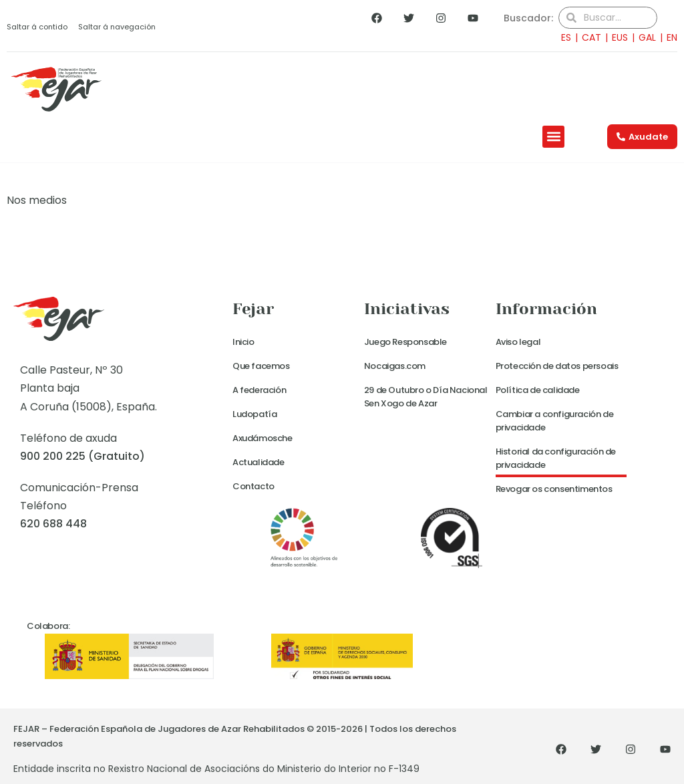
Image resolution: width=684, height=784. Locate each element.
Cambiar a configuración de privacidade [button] (555, 421)
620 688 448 (53, 524)
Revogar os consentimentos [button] (554, 489)
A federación (259, 390)
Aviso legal (518, 342)
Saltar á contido (37, 27)
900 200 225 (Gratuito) (82, 456)
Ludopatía (254, 414)
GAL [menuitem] (647, 37)
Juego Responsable (405, 342)
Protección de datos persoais (557, 366)
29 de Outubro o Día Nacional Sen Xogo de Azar (426, 397)
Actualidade (259, 462)
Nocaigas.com (395, 366)
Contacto (253, 486)
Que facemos (261, 366)
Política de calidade (538, 390)
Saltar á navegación (117, 27)
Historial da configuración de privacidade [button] (556, 458)
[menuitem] (562, 37)
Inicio (243, 342)
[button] (553, 137)
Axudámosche (263, 438)
